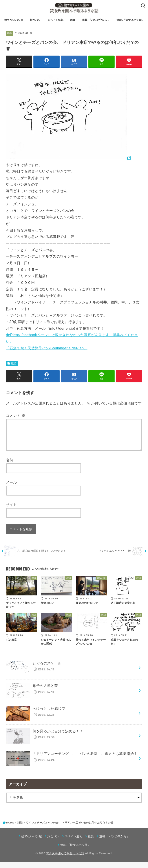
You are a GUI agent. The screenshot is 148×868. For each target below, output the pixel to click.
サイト (11, 510)
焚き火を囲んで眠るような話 (65, 860)
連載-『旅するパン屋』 (131, 20)
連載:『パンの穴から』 (96, 20)
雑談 (73, 20)
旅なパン (35, 20)
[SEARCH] (143, 6)
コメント (16, 415)
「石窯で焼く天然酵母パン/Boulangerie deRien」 (47, 348)
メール (11, 488)
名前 (10, 465)
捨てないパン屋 (14, 20)
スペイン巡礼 (55, 20)
